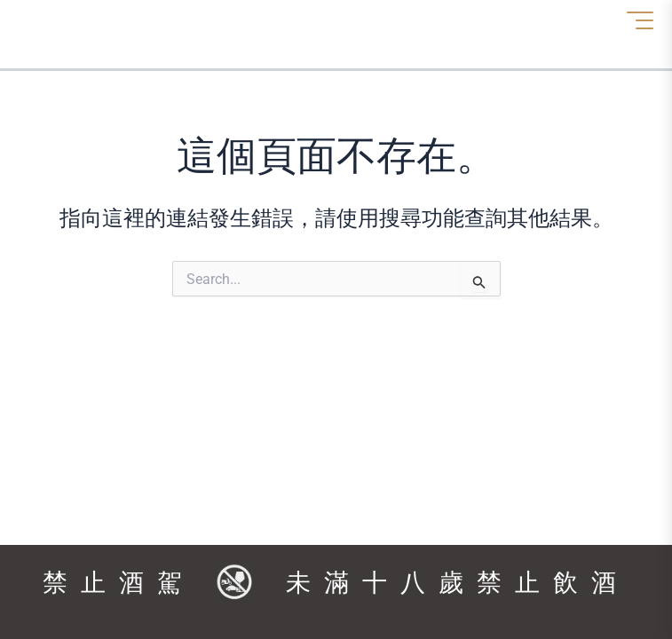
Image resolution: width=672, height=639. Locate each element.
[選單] (640, 20)
